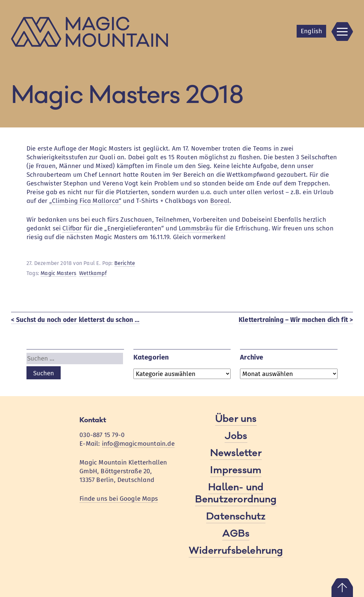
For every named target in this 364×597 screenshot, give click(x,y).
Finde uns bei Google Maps (119, 499)
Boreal (220, 201)
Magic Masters (58, 273)
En (311, 31)
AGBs (236, 534)
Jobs (236, 436)
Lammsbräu (196, 228)
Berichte (125, 263)
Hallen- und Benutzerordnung (236, 493)
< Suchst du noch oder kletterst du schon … (75, 320)
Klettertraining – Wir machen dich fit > (296, 320)
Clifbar (72, 228)
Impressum (236, 470)
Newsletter (236, 453)
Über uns (236, 419)
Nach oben (342, 588)
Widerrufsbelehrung (236, 551)
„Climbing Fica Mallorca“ (85, 201)
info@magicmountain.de (138, 444)
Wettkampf (93, 273)
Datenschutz (236, 517)
